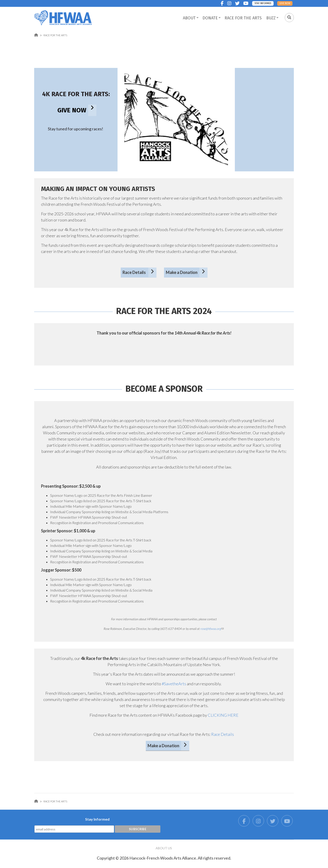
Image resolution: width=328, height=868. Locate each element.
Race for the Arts (243, 18)
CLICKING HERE (223, 715)
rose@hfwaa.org (212, 629)
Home (36, 35)
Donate (210, 18)
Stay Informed (263, 3)
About (189, 18)
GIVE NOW (72, 110)
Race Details (135, 272)
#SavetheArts (174, 684)
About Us (164, 848)
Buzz (271, 18)
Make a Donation (182, 272)
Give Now (285, 3)
